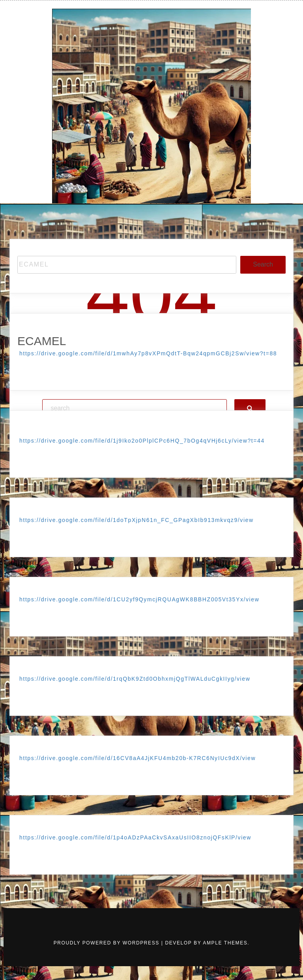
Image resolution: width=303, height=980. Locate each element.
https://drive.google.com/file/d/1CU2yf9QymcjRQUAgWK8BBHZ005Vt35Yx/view (139, 599)
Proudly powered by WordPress (108, 943)
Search (263, 264)
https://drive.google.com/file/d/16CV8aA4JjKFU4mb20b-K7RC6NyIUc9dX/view (137, 758)
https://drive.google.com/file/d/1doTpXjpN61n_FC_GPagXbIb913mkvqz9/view (137, 520)
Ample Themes (225, 943)
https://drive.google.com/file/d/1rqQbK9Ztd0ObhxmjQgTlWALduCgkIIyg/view (135, 679)
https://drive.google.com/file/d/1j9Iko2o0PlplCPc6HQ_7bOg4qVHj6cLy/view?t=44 (142, 441)
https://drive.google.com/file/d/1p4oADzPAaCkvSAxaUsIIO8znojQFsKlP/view (135, 837)
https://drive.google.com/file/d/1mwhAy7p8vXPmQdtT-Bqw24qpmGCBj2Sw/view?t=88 (148, 353)
